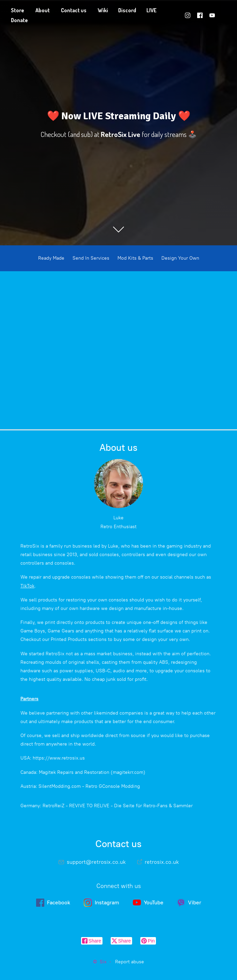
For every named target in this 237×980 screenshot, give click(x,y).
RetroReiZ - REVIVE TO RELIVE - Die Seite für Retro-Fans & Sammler (118, 806)
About (43, 10)
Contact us (74, 10)
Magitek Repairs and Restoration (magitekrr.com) (92, 772)
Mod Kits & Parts (135, 258)
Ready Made (51, 258)
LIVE (152, 10)
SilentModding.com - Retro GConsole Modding (89, 786)
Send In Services (91, 258)
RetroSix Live (121, 134)
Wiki (103, 10)
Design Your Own (180, 258)
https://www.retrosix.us (59, 758)
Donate (19, 20)
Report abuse (130, 962)
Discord (127, 10)
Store (18, 10)
